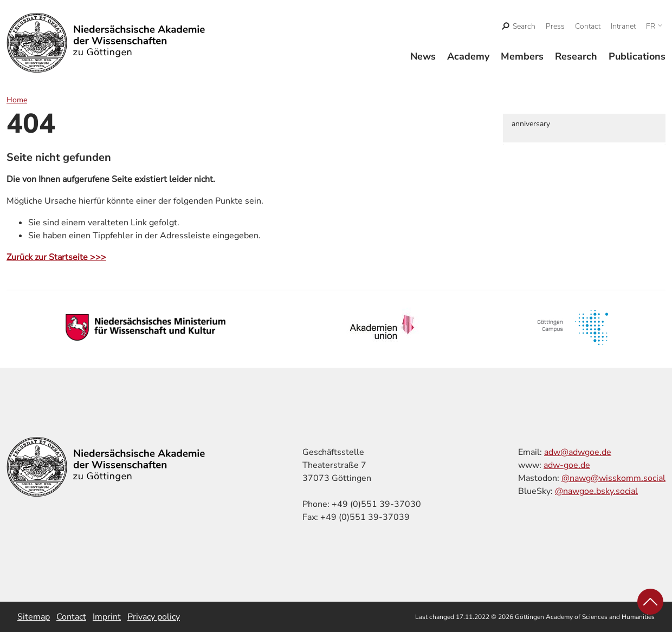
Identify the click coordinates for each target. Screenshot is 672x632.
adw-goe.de (567, 465)
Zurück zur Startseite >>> (56, 257)
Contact (588, 26)
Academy (468, 56)
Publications (637, 56)
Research (576, 56)
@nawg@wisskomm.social (613, 478)
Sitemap (34, 617)
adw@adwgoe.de (578, 452)
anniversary (531, 124)
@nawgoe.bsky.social (596, 491)
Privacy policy (154, 617)
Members (522, 56)
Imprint (107, 617)
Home (17, 100)
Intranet (623, 26)
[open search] (519, 26)
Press (555, 26)
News (423, 56)
